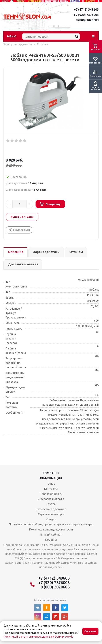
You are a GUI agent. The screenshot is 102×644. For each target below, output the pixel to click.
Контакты (51, 489)
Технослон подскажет (51, 509)
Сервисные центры (51, 514)
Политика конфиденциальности (51, 529)
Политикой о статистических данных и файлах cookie (38, 637)
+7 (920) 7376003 (86, 15)
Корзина (51, 540)
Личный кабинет (51, 534)
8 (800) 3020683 (87, 20)
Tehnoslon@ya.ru (51, 494)
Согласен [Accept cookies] (90, 631)
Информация (51, 478)
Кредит (51, 519)
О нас (51, 484)
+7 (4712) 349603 (86, 10)
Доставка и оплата (51, 499)
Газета (51, 504)
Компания (51, 473)
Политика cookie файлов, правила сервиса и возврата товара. (51, 524)
